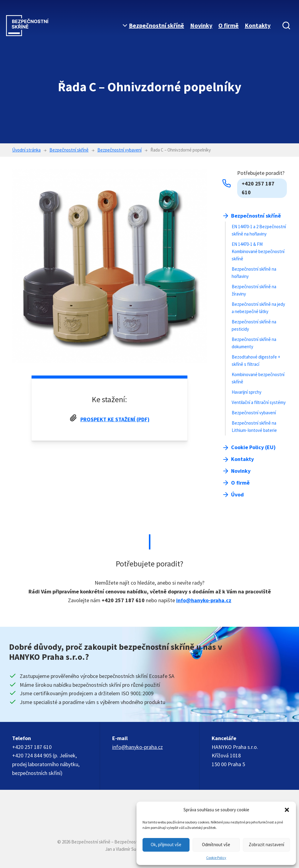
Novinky (201, 25)
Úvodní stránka (26, 150)
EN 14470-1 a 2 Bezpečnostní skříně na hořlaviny (259, 230)
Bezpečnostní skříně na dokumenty (254, 343)
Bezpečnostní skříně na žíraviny (254, 290)
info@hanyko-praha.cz (204, 600)
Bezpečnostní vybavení (254, 413)
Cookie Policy (216, 858)
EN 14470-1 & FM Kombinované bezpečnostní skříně (258, 251)
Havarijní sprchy (247, 392)
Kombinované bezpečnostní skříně (258, 378)
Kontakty (258, 25)
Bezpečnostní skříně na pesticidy (254, 325)
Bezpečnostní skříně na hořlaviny (254, 273)
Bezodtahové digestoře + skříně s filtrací (256, 361)
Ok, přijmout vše (166, 845)
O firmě (228, 25)
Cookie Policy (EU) (253, 447)
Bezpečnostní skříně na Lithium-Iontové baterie (254, 427)
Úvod (237, 494)
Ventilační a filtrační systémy (259, 402)
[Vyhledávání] (286, 25)
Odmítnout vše (216, 845)
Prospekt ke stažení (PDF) (115, 419)
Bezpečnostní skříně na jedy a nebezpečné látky (258, 308)
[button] (287, 810)
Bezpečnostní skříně (156, 25)
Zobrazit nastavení (266, 845)
